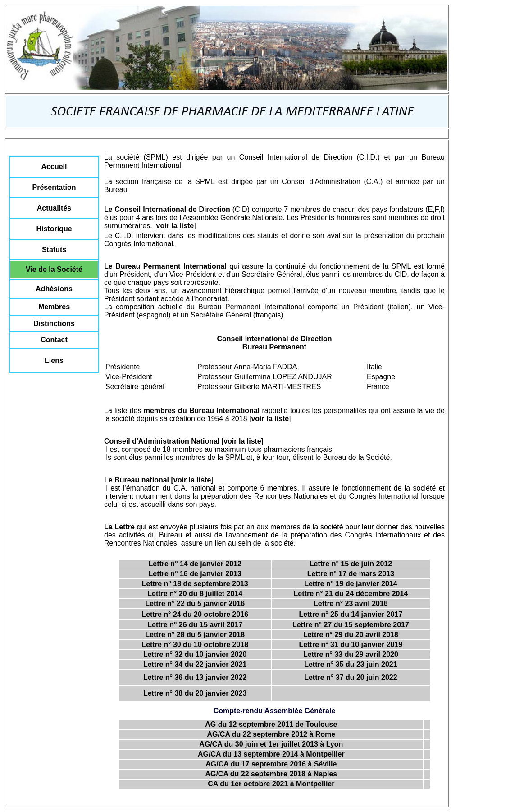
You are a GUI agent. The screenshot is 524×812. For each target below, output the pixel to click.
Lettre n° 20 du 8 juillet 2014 (195, 594)
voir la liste (175, 226)
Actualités (54, 208)
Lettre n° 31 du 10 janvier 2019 (351, 645)
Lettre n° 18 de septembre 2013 (195, 584)
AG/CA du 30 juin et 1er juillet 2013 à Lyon (271, 744)
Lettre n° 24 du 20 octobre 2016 (195, 614)
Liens (54, 360)
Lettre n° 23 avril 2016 (351, 603)
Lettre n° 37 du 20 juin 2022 (351, 677)
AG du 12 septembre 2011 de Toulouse (271, 724)
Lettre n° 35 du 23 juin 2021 (351, 664)
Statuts (54, 250)
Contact (54, 340)
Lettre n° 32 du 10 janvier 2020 (195, 654)
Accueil (54, 167)
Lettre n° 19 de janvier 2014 (351, 584)
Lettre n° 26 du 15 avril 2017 (195, 625)
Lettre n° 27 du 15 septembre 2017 (351, 625)
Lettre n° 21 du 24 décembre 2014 (351, 594)
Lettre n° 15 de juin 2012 (351, 564)
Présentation (54, 187)
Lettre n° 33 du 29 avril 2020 (351, 654)
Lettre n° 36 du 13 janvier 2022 (195, 677)
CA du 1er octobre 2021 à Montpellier (271, 784)
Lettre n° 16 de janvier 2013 (195, 574)
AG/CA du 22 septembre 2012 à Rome (271, 734)
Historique (54, 229)
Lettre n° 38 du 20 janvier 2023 (195, 693)
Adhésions (54, 289)
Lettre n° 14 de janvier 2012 (195, 564)
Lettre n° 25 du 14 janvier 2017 (351, 614)
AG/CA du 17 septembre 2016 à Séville (271, 764)
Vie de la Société (54, 269)
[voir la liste (191, 480)
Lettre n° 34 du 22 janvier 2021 (195, 664)
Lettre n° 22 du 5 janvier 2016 (195, 603)
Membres (54, 307)
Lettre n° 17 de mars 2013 (351, 574)
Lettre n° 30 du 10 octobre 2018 (195, 645)
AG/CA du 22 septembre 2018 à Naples (271, 774)
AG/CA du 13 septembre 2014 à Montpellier (271, 754)
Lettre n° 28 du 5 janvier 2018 (195, 635)
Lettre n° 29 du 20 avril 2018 (351, 635)
